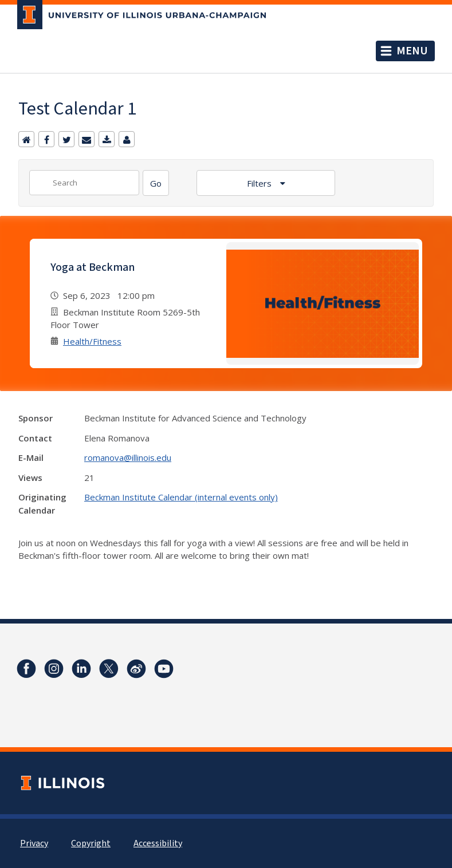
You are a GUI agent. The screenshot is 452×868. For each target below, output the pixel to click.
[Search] (156, 183)
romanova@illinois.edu (128, 457)
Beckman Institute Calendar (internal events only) (181, 497)
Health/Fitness (92, 341)
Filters (260, 183)
